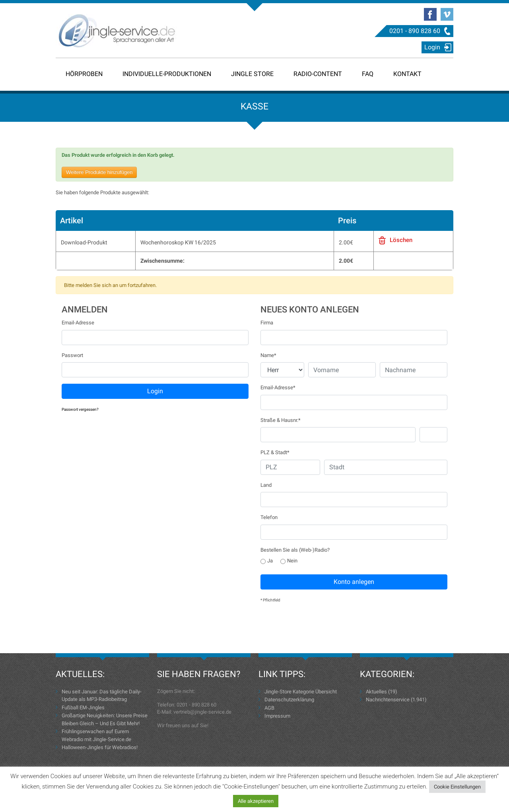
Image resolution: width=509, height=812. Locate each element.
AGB (269, 708)
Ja (267, 561)
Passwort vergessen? (80, 409)
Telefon (269, 517)
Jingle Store (252, 74)
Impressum (277, 716)
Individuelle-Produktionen (167, 74)
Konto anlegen (354, 582)
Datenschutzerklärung (289, 700)
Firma (267, 323)
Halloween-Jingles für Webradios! (100, 747)
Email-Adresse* (278, 387)
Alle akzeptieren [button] (256, 801)
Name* (268, 355)
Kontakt (407, 74)
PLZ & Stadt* (275, 452)
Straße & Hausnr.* (281, 420)
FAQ (368, 74)
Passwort (72, 355)
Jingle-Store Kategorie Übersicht (301, 692)
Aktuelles (376, 692)
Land (266, 485)
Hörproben (84, 74)
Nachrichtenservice (388, 700)
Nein (289, 561)
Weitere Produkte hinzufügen (99, 172)
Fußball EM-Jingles (83, 708)
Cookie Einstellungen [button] (457, 787)
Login (432, 47)
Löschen (401, 240)
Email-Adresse (78, 323)
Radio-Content (318, 74)
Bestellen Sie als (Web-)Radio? (295, 550)
